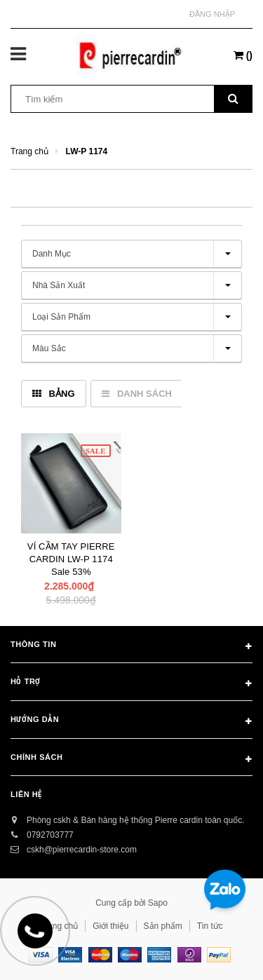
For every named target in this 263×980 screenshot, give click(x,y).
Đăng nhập (212, 14)
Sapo (158, 903)
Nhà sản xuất (59, 285)
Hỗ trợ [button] (131, 684)
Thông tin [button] (131, 647)
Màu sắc (49, 348)
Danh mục (52, 254)
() (243, 55)
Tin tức (210, 926)
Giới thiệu (110, 926)
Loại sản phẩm (61, 317)
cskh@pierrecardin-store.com (82, 850)
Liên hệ (26, 794)
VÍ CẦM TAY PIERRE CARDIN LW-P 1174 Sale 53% (71, 559)
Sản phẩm (163, 926)
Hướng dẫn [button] (131, 722)
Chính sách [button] (131, 760)
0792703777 (50, 835)
